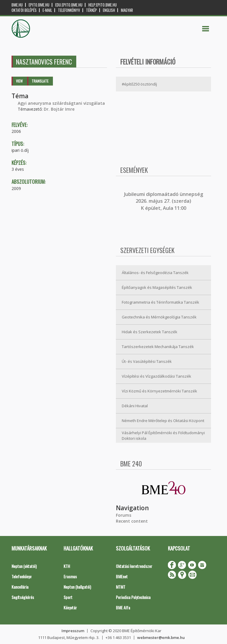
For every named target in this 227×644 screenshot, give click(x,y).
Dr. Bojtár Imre (59, 109)
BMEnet (122, 576)
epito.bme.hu (39, 5)
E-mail (47, 10)
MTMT (121, 587)
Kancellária (20, 587)
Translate (40, 81)
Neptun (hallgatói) (77, 587)
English (109, 10)
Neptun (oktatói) (24, 566)
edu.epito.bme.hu (69, 5)
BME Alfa (123, 607)
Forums (124, 515)
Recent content (132, 521)
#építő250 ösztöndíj (139, 84)
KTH (67, 566)
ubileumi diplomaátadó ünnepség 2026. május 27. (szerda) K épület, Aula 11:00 (164, 201)
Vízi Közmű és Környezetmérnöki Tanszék (159, 391)
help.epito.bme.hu (103, 5)
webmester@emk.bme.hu (161, 637)
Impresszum (73, 631)
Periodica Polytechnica (133, 597)
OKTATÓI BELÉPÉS (24, 10)
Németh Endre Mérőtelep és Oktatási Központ (163, 421)
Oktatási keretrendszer (134, 566)
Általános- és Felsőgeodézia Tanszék (155, 273)
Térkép (91, 10)
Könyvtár (70, 607)
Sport (68, 597)
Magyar (127, 10)
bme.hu (17, 5)
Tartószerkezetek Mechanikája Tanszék (158, 347)
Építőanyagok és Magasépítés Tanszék (157, 287)
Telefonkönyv (69, 10)
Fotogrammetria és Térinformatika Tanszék (160, 302)
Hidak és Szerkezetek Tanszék (150, 332)
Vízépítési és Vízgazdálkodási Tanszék (157, 376)
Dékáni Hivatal (135, 406)
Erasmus (70, 576)
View (19, 81)
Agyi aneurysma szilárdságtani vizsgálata (61, 103)
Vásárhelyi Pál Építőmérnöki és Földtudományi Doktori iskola (163, 435)
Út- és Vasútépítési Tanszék (147, 361)
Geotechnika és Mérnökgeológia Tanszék (159, 317)
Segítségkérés (23, 597)
